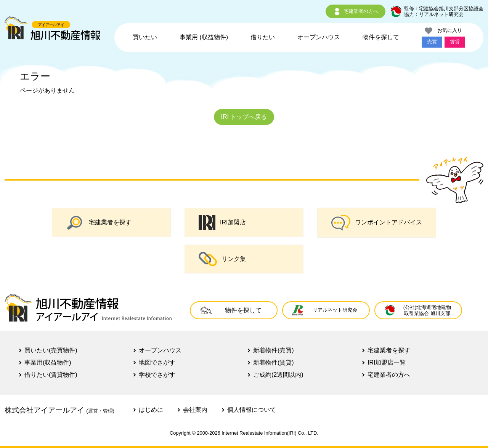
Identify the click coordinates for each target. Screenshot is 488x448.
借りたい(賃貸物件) (51, 375)
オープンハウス (319, 37)
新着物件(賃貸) (274, 362)
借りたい (263, 37)
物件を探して (381, 37)
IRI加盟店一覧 (387, 362)
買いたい (145, 37)
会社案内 (195, 410)
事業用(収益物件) (48, 362)
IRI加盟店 (222, 222)
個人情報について (252, 410)
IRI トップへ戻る (244, 117)
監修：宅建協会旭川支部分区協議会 (444, 9)
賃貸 (455, 42)
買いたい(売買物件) (51, 350)
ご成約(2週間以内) (278, 375)
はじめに (151, 410)
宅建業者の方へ (356, 11)
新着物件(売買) (274, 350)
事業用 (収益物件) (204, 37)
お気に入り (443, 31)
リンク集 (222, 259)
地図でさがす (157, 362)
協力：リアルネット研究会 (434, 14)
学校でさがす (157, 375)
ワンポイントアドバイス (377, 223)
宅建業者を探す (99, 222)
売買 (432, 42)
